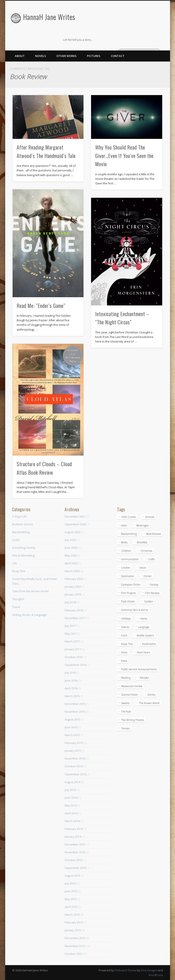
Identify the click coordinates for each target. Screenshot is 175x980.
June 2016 (71, 680)
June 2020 (71, 548)
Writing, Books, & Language (29, 615)
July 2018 (70, 602)
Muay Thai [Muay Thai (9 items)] (127, 644)
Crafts (16, 540)
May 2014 (71, 805)
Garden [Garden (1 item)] (149, 601)
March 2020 (72, 571)
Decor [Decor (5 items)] (143, 568)
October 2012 (74, 954)
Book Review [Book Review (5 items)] (154, 534)
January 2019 (73, 594)
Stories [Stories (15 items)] (151, 695)
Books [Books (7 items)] (124, 542)
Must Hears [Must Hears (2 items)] (143, 652)
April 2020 (71, 563)
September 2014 (75, 774)
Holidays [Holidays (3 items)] (126, 619)
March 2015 (72, 735)
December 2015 (75, 704)
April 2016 (71, 688)
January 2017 (73, 649)
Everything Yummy (24, 548)
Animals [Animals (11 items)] (150, 517)
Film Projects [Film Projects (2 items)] (128, 593)
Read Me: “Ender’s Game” (41, 305)
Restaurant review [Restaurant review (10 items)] (132, 686)
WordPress (156, 975)
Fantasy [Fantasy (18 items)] (154, 585)
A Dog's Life (20, 516)
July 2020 (70, 540)
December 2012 (75, 938)
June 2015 (71, 727)
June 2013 (71, 891)
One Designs (149, 970)
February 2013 (74, 922)
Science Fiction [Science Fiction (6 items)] (129, 695)
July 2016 (70, 673)
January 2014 (73, 837)
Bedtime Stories (22, 524)
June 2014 (71, 798)
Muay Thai (19, 571)
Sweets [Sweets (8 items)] (125, 703)
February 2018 (74, 610)
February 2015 (74, 743)
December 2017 (75, 618)
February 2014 (74, 829)
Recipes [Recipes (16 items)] (144, 678)
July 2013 (70, 883)
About (20, 56)
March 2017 (72, 641)
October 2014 (74, 766)
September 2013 (75, 868)
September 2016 (75, 665)
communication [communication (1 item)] (130, 559)
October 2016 (74, 657)
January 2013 (73, 930)
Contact (118, 56)
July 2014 (70, 790)
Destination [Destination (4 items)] (128, 576)
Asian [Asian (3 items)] (124, 525)
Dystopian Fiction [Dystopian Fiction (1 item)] (131, 585)
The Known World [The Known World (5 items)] (149, 703)
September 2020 (75, 524)
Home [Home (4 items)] (144, 619)
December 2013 (75, 844)
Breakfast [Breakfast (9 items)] (142, 542)
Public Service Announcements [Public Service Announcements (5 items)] (139, 669)
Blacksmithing (21, 532)
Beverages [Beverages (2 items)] (142, 525)
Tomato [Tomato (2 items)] (125, 728)
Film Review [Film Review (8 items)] (152, 593)
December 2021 (75, 516)
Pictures (94, 56)
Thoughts (18, 599)
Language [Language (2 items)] (144, 627)
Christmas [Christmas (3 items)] (146, 551)
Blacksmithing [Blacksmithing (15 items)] (129, 534)
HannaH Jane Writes (49, 17)
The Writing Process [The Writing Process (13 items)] (132, 720)
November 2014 (75, 758)
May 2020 (71, 555)
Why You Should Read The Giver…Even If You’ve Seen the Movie (124, 156)
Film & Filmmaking (23, 555)
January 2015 (73, 751)
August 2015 (72, 719)
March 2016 (72, 696)
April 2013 (71, 907)
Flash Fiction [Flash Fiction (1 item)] (128, 601)
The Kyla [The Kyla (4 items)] (126, 711)
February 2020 (74, 579)
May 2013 (71, 899)
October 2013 (74, 860)
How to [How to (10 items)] (125, 627)
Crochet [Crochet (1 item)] (126, 568)
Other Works (66, 56)
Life (15, 563)
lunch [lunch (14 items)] (124, 635)
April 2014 (71, 813)
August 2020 (72, 532)
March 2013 (72, 915)
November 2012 (75, 946)
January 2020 (73, 587)
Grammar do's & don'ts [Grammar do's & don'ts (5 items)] (134, 610)
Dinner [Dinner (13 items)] (148, 576)
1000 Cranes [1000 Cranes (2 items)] (128, 517)
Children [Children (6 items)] (126, 551)
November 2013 (75, 852)
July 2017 (70, 626)
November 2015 (75, 712)
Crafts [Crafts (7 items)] (151, 559)
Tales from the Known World (30, 591)
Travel (16, 607)
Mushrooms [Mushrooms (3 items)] (149, 644)
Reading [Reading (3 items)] (126, 678)
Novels (41, 56)
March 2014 (72, 821)
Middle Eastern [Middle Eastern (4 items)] (145, 635)
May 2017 (71, 634)
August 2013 (72, 876)
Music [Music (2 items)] (124, 652)
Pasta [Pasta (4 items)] (124, 661)
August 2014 (72, 782)
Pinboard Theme (126, 970)
